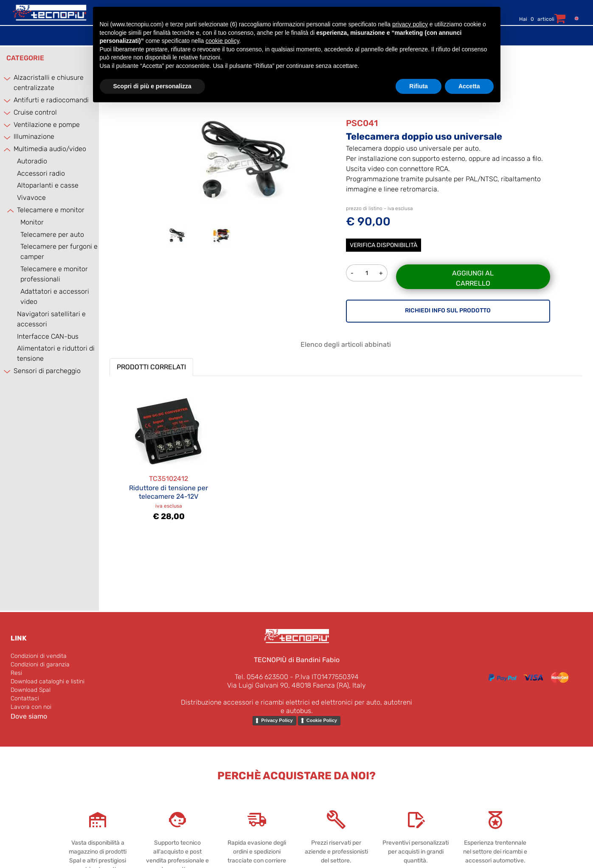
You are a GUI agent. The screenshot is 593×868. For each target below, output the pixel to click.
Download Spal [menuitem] (31, 690)
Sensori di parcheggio (47, 371)
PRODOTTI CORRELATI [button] (151, 367)
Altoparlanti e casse (48, 185)
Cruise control (35, 112)
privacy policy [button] (410, 24)
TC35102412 (169, 479)
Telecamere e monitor (51, 210)
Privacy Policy (277, 720)
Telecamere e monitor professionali (54, 274)
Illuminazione (34, 136)
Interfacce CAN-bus (48, 336)
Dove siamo (29, 716)
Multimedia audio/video (50, 149)
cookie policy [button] (222, 41)
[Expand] (8, 78)
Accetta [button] (469, 86)
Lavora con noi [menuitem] (31, 707)
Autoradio (32, 161)
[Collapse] (8, 150)
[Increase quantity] (381, 273)
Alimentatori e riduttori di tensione (56, 353)
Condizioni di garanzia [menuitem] (40, 664)
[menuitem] (575, 18)
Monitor (32, 222)
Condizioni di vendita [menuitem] (39, 656)
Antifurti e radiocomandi (51, 100)
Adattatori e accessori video (55, 296)
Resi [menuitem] (16, 673)
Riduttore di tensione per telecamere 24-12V (169, 492)
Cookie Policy (322, 720)
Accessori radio (41, 173)
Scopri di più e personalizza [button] (152, 86)
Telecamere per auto (52, 235)
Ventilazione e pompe (47, 125)
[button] (244, 161)
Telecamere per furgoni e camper (59, 251)
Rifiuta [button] (419, 86)
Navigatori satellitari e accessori (51, 319)
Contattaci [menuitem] (25, 698)
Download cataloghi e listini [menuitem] (48, 681)
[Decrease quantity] (352, 273)
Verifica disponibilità (384, 245)
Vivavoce (31, 198)
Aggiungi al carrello (473, 278)
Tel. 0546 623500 (261, 677)
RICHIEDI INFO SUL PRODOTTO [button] (448, 310)
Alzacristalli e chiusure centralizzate (49, 83)
